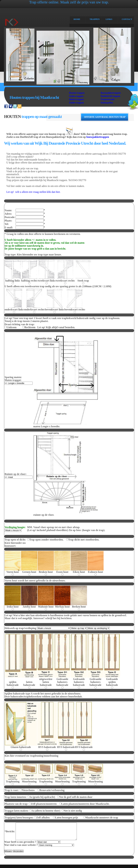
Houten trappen (77, 93)
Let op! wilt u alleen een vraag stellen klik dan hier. (33, 192)
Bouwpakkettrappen (111, 93)
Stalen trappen (76, 96)
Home (77, 19)
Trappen (95, 19)
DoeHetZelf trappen (110, 96)
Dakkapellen (107, 103)
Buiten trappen (76, 99)
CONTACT (127, 19)
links (109, 19)
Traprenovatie (108, 99)
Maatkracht (17, 24)
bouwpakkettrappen (98, 137)
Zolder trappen (76, 103)
